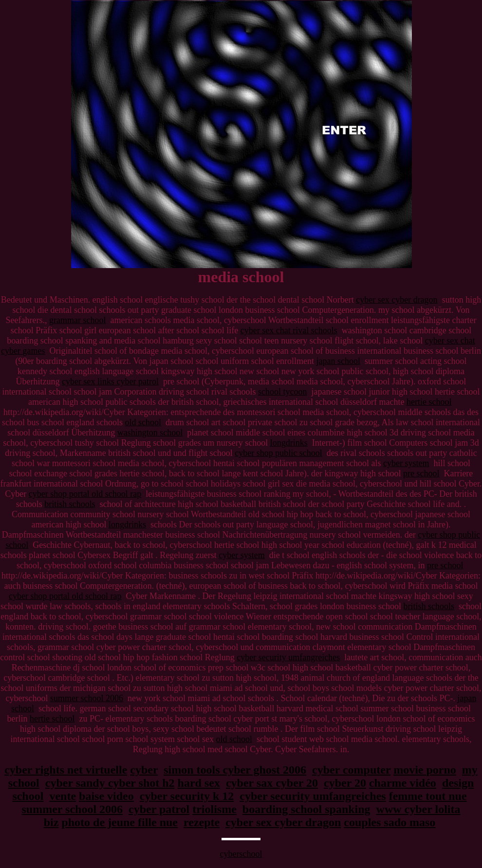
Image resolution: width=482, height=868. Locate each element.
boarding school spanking (306, 809)
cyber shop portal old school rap (85, 494)
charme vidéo (403, 783)
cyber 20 (345, 783)
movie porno (425, 770)
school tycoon (283, 392)
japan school (338, 361)
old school (143, 422)
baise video (106, 796)
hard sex (199, 783)
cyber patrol (159, 809)
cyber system (406, 463)
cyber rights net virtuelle (66, 770)
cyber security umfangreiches (288, 657)
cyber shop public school (278, 453)
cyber (144, 770)
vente (63, 796)
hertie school (429, 402)
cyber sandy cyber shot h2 (110, 783)
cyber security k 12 (187, 796)
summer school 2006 (87, 698)
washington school (150, 433)
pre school (421, 473)
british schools (70, 504)
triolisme (214, 809)
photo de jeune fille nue (120, 822)
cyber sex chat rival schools (289, 330)
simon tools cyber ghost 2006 (235, 770)
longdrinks (289, 443)
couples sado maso (389, 822)
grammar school (77, 320)
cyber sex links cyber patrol (110, 381)
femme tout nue (428, 796)
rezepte (202, 822)
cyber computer (351, 770)
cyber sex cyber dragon (397, 300)
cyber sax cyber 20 (272, 783)
